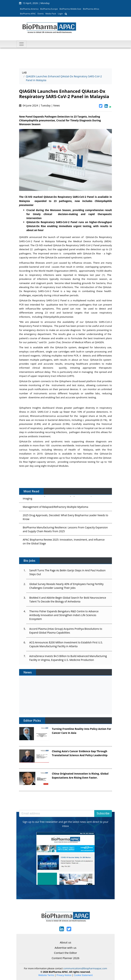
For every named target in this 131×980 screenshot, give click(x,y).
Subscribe (103, 813)
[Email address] (57, 814)
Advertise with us (65, 948)
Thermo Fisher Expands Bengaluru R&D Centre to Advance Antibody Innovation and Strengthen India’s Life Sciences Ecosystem (64, 615)
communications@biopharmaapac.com (85, 968)
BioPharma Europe (49, 9)
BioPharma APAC (28, 14)
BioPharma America (29, 9)
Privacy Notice (64, 975)
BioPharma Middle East (70, 9)
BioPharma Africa (91, 9)
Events (41, 14)
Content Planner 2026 (65, 958)
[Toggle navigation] (21, 44)
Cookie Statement (83, 975)
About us (65, 942)
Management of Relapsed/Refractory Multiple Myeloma (55, 507)
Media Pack (51, 14)
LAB (24, 73)
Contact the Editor (65, 953)
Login (60, 14)
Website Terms (46, 975)
